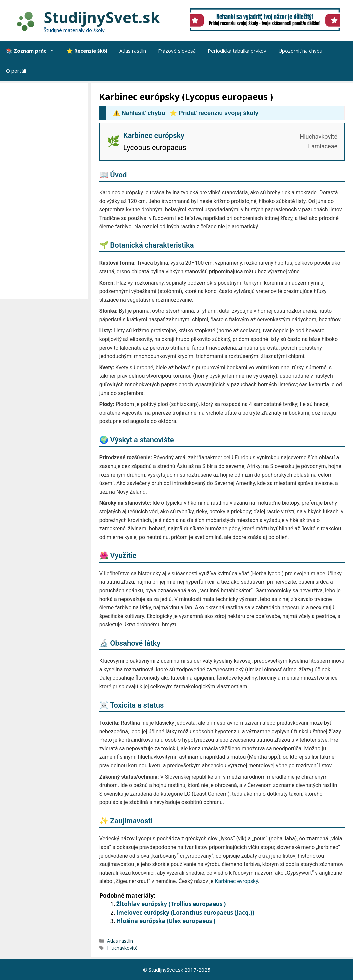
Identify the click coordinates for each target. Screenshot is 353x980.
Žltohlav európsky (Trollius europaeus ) (171, 904)
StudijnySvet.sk (102, 17)
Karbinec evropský (236, 881)
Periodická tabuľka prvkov (237, 51)
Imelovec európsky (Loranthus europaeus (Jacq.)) (185, 912)
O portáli (16, 71)
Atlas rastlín (133, 51)
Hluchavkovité (122, 948)
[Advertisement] (46, 191)
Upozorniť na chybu (300, 51)
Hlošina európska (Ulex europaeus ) (166, 921)
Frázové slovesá (177, 51)
